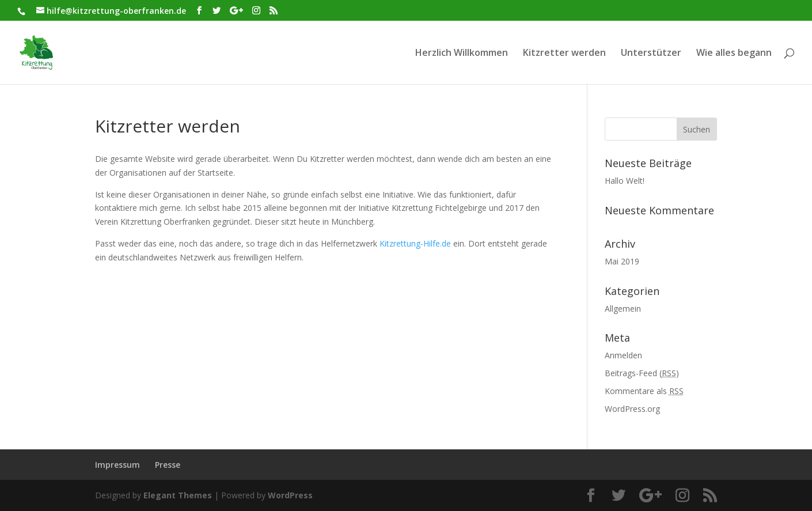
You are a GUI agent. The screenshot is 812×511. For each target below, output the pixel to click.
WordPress (290, 495)
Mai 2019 (622, 261)
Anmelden (623, 355)
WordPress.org (632, 409)
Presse (168, 465)
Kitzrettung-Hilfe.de (415, 243)
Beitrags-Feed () (642, 373)
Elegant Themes (178, 495)
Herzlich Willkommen (462, 54)
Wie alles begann (734, 54)
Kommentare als (644, 391)
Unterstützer (651, 54)
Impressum (117, 465)
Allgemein (623, 309)
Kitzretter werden (564, 54)
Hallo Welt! (625, 181)
